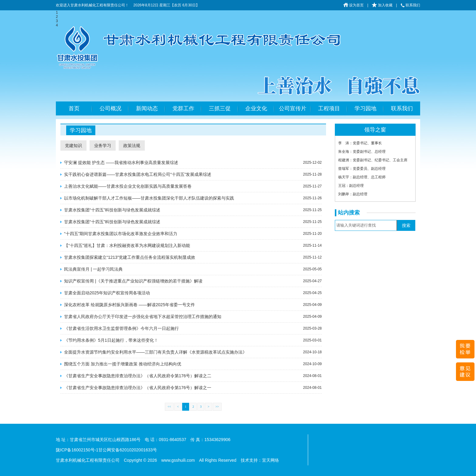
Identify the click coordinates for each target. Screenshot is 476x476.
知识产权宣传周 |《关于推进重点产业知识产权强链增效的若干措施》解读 (133, 281)
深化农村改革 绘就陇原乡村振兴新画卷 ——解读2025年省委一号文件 (129, 305)
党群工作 (183, 108)
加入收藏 (382, 5)
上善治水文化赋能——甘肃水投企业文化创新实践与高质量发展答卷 (128, 186)
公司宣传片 (293, 108)
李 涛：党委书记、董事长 (360, 143)
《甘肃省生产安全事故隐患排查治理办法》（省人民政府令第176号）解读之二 (138, 376)
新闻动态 (147, 108)
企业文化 (256, 108)
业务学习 (103, 146)
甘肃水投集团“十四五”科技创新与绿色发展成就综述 (112, 210)
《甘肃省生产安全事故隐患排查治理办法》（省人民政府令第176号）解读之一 (138, 388)
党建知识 (73, 146)
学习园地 (365, 108)
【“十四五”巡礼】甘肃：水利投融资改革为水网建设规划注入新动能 (127, 245)
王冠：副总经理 (351, 186)
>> (217, 407)
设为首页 (354, 5)
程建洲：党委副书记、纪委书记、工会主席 (373, 160)
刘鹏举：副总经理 (353, 194)
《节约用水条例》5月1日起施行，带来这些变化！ (111, 340)
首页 (74, 108)
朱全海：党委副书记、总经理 (362, 152)
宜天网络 (270, 460)
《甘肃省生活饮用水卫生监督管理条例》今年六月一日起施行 (121, 328)
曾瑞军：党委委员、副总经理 (362, 169)
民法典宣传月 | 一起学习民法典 (93, 269)
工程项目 (329, 108)
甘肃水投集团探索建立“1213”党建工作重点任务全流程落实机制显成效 (130, 257)
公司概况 (110, 108)
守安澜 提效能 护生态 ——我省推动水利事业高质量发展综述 (121, 163)
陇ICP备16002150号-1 (77, 450)
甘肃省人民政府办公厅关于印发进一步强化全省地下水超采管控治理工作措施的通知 (143, 317)
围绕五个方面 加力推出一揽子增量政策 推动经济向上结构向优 (123, 364)
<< (169, 407)
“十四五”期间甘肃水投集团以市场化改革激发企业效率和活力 (121, 234)
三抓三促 (220, 108)
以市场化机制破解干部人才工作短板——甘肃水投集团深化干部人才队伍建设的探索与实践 (149, 198)
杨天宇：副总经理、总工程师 (362, 177)
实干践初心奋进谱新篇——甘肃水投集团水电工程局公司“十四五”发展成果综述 (138, 174)
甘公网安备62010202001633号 (128, 450)
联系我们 (410, 5)
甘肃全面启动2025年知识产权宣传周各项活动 (107, 293)
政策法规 (132, 146)
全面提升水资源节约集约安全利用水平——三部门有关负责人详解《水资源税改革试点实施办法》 (155, 352)
